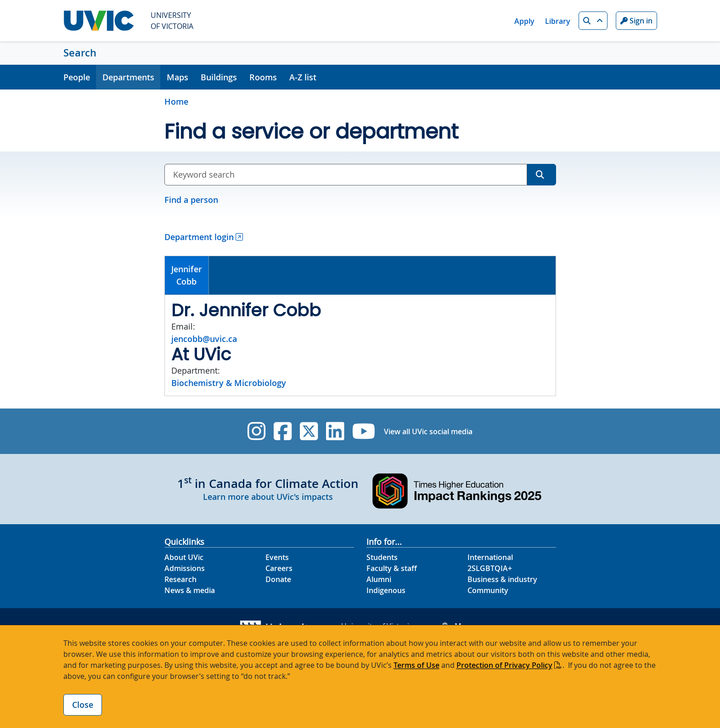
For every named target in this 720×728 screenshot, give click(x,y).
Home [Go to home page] (176, 101)
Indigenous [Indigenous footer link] (386, 590)
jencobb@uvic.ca (204, 339)
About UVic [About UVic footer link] (184, 557)
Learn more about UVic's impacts (268, 497)
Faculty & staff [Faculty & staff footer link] (392, 568)
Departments (128, 77)
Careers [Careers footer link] (279, 568)
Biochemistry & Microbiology (229, 383)
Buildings (219, 77)
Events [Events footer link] (277, 557)
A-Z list (303, 77)
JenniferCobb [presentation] (187, 275)
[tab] (187, 275)
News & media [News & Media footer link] (190, 590)
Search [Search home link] (80, 53)
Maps (177, 77)
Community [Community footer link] (488, 590)
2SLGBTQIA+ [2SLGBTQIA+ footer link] (490, 568)
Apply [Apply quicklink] (524, 21)
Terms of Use (416, 665)
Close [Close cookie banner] (83, 705)
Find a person (191, 200)
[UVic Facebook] (283, 431)
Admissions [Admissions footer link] (185, 568)
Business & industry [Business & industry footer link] (502, 579)
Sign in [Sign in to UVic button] (636, 21)
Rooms (263, 77)
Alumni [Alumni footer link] (379, 579)
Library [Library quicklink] (558, 21)
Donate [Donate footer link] (278, 579)
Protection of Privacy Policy (504, 665)
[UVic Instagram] (256, 431)
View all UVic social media (428, 431)
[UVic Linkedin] (335, 431)
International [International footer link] (490, 557)
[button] (593, 21)
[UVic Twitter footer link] (309, 431)
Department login (199, 237)
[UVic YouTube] (364, 431)
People (77, 77)
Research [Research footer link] (180, 579)
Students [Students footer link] (382, 557)
